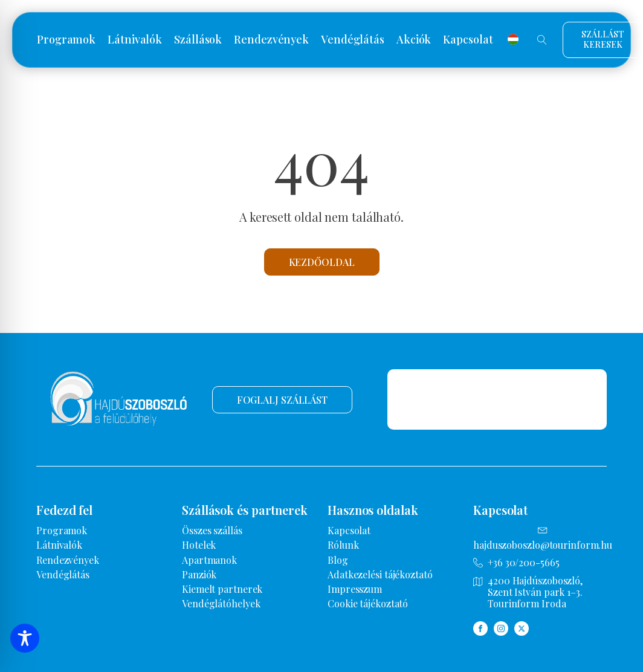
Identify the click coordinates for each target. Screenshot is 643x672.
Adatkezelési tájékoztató (380, 574)
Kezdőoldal (322, 262)
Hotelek (199, 545)
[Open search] (542, 40)
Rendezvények (271, 40)
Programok (66, 40)
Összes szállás (212, 530)
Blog (338, 560)
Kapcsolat (468, 40)
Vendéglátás (353, 40)
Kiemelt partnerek (222, 589)
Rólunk (343, 545)
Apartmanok (209, 560)
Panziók (199, 574)
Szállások (198, 40)
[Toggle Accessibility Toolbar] (25, 638)
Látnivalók (135, 40)
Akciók (414, 40)
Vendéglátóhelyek (221, 603)
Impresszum (355, 589)
